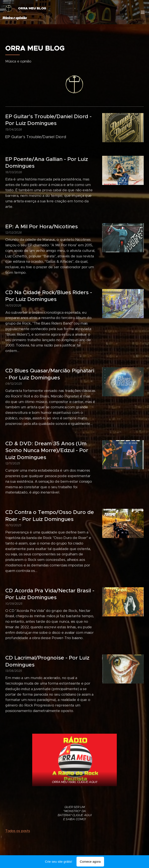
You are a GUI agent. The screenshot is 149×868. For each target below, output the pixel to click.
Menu (143, 12)
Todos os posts (18, 831)
